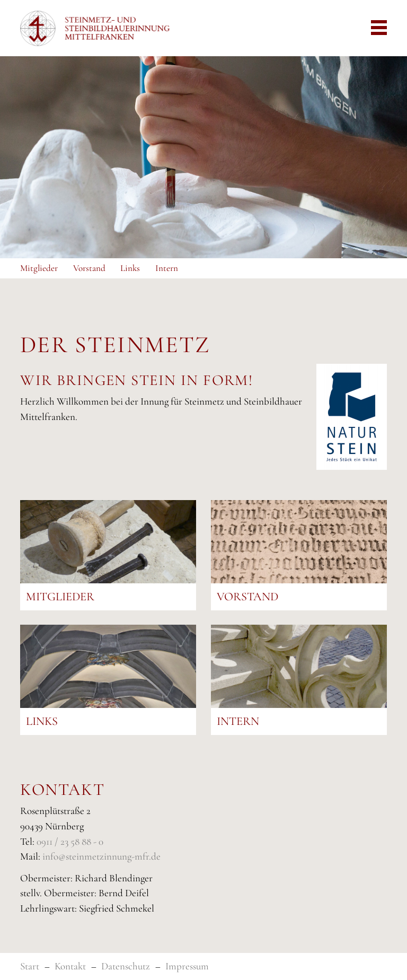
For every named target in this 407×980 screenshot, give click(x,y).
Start (30, 966)
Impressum (187, 966)
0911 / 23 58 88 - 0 (70, 841)
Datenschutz (126, 966)
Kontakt (70, 966)
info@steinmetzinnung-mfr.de (101, 856)
